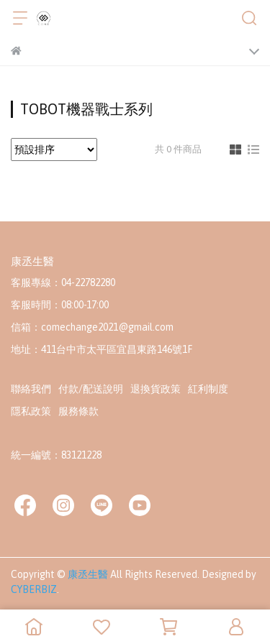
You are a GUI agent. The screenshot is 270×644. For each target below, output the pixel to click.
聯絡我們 (31, 389)
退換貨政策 (156, 389)
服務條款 (78, 411)
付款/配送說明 (91, 389)
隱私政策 (31, 411)
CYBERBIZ (34, 589)
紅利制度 (208, 389)
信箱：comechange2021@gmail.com (92, 327)
